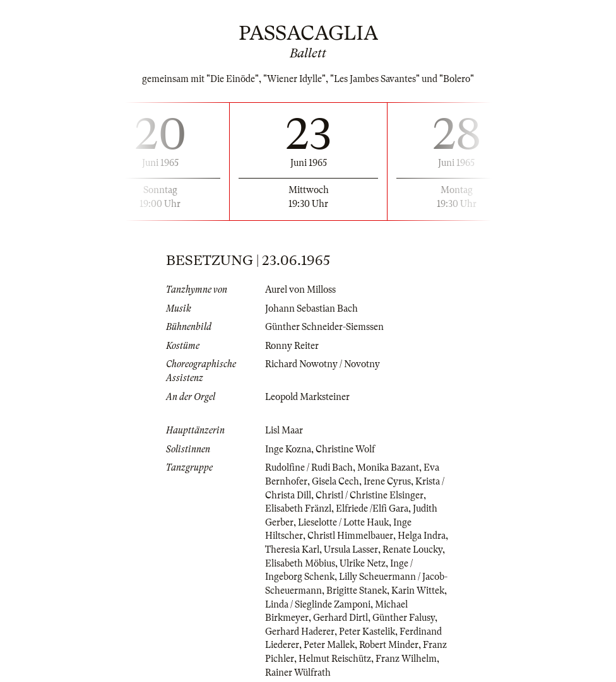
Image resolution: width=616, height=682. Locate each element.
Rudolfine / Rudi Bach (309, 467)
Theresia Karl (292, 550)
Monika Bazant (388, 467)
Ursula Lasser (351, 550)
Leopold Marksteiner (307, 397)
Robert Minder (389, 645)
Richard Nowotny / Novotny (323, 364)
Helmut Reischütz (335, 659)
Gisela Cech (335, 481)
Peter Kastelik (367, 632)
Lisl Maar (284, 430)
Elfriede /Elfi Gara (372, 509)
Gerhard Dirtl (341, 618)
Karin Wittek (418, 591)
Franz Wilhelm (406, 659)
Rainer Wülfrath (298, 673)
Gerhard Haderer (300, 632)
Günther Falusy (404, 618)
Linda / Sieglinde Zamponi (318, 604)
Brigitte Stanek (357, 591)
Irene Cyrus (387, 481)
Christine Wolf (345, 449)
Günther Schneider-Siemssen (324, 327)
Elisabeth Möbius (300, 563)
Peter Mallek (329, 645)
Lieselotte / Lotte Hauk (343, 522)
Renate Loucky (412, 550)
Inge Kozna (288, 449)
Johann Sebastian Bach (311, 309)
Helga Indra (422, 536)
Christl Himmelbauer (350, 536)
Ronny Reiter (292, 346)
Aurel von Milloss (300, 290)
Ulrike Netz (363, 563)
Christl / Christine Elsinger (370, 495)
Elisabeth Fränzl (298, 509)
